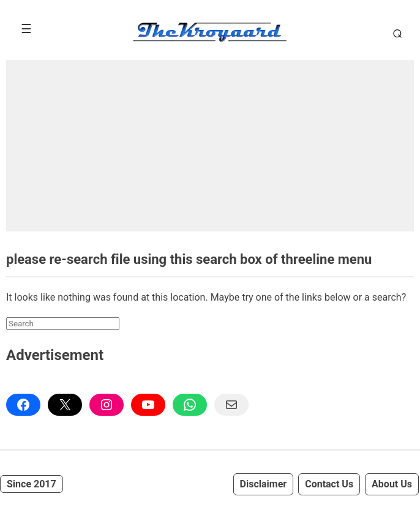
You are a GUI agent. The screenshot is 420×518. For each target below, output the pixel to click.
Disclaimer (264, 484)
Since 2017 (32, 484)
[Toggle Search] (395, 33)
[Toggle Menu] (26, 29)
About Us (392, 484)
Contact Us (329, 484)
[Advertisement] (210, 146)
